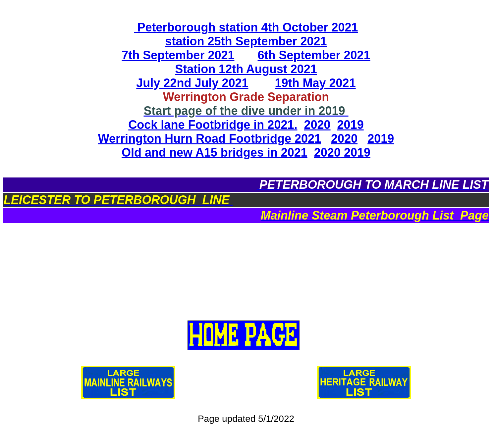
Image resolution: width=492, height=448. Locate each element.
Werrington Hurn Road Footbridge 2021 (210, 139)
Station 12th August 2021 (246, 69)
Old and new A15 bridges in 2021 (215, 152)
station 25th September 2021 (246, 41)
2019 (351, 125)
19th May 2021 (315, 83)
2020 (317, 125)
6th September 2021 (314, 55)
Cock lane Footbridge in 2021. (213, 125)
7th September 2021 (178, 55)
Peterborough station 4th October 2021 (246, 27)
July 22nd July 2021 (192, 83)
